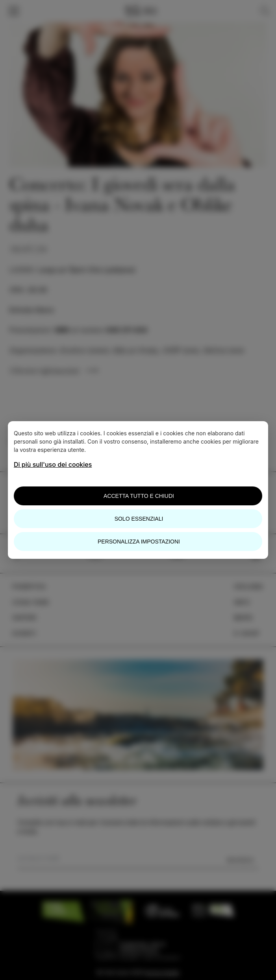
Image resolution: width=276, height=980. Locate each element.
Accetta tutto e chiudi (139, 496)
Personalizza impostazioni (139, 542)
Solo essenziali (139, 519)
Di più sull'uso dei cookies (53, 464)
